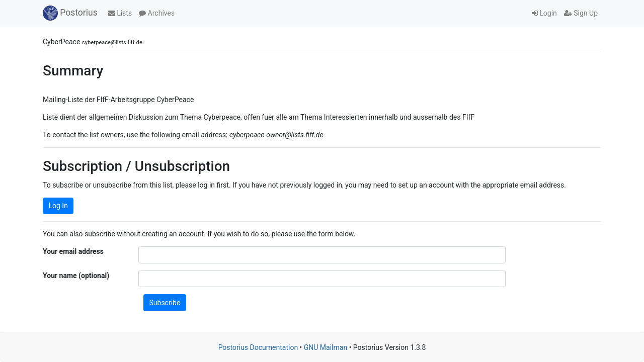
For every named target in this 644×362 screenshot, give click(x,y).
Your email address (73, 251)
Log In (58, 206)
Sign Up (581, 13)
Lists (120, 13)
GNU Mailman (326, 347)
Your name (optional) (76, 276)
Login (544, 13)
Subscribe (165, 303)
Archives (157, 13)
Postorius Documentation (258, 347)
